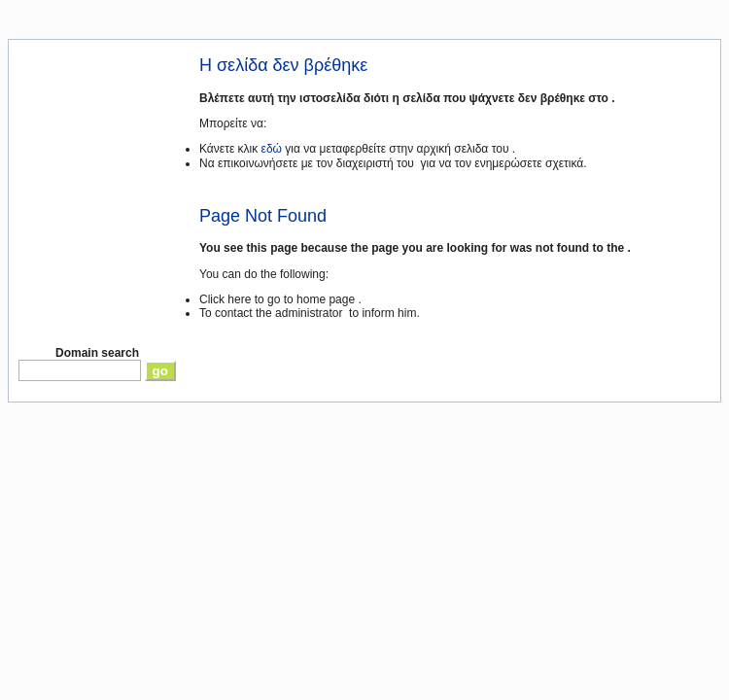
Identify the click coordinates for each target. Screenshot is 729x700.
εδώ (272, 149)
